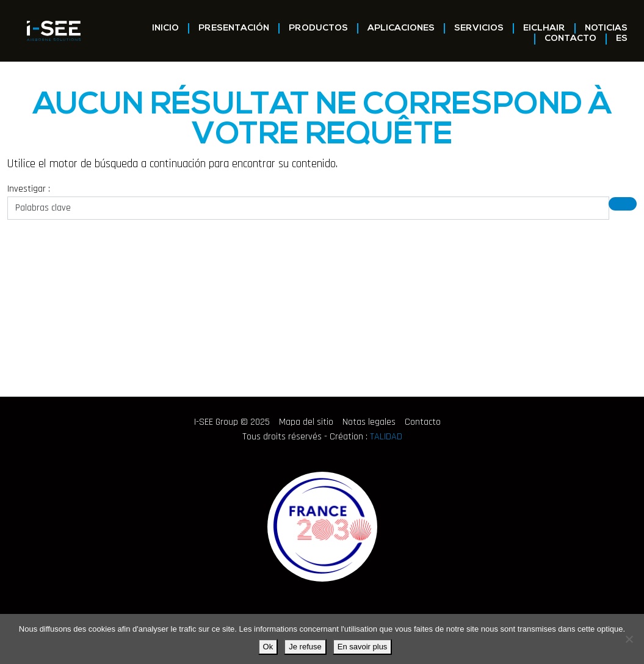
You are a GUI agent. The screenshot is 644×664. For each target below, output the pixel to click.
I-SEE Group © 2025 (232, 422)
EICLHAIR (544, 28)
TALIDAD (386, 437)
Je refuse (305, 647)
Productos (318, 28)
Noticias (606, 28)
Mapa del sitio (306, 422)
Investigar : (29, 189)
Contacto (570, 39)
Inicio (165, 28)
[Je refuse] (629, 639)
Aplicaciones (401, 28)
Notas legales (369, 422)
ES (622, 39)
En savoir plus (363, 647)
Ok (268, 647)
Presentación (234, 28)
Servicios (479, 28)
